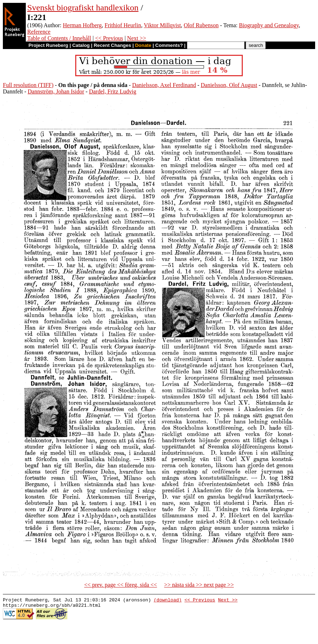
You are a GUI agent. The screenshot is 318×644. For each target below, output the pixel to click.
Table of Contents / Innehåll (59, 38)
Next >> (137, 38)
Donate (143, 45)
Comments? (169, 45)
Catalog (81, 45)
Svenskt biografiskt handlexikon (83, 8)
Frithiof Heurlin (123, 25)
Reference (39, 32)
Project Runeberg (48, 45)
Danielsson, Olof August (229, 85)
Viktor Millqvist (163, 25)
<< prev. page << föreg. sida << (121, 585)
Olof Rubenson (201, 25)
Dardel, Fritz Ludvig (112, 91)
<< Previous (109, 38)
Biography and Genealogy (269, 25)
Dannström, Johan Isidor (56, 91)
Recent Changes (112, 45)
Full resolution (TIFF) (28, 85)
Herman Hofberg (83, 25)
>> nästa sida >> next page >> (199, 585)
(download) (168, 601)
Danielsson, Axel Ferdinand (164, 85)
